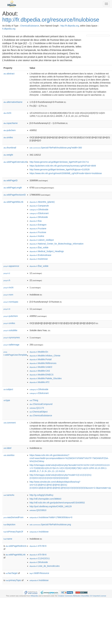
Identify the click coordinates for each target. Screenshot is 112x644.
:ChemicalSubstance (41, 415)
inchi (7, 113)
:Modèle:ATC (40, 382)
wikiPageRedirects (16, 546)
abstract (9, 74)
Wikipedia (34, 596)
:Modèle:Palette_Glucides (46, 378)
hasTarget (12, 573)
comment (10, 423)
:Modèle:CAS (40, 371)
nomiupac (11, 302)
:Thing (34, 400)
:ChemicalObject (39, 412)
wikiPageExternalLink (15, 162)
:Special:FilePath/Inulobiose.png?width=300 (56, 148)
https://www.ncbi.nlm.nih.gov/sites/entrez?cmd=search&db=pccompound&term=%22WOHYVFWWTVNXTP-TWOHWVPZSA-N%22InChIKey (69, 458)
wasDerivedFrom (14, 517)
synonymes (12, 338)
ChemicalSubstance (30, 26)
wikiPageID (11, 180)
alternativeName (13, 102)
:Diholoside (39, 209)
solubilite (10, 330)
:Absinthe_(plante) (42, 202)
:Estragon (38, 225)
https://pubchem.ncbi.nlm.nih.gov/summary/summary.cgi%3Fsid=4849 (63, 166)
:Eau (36, 221)
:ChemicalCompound (41, 404)
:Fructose (38, 232)
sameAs (9, 495)
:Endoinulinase (40, 255)
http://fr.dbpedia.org (70, 26)
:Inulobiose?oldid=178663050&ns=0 (51, 517)
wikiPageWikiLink (13, 202)
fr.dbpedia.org (9, 29)
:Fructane (38, 229)
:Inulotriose (39, 259)
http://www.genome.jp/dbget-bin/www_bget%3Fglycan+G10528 (60, 170)
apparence (11, 266)
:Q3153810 (38, 510)
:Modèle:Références (43, 363)
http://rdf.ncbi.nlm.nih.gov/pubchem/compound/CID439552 (57, 503)
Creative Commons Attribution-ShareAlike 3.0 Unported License (82, 596)
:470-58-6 (38, 546)
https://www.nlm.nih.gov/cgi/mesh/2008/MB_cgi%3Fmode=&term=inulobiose (66, 173)
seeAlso (9, 455)
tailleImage (11, 345)
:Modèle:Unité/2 (41, 367)
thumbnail (10, 148)
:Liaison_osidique (42, 240)
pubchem (10, 130)
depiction (9, 525)
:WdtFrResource (39, 573)
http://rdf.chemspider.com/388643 (45, 499)
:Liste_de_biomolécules (45, 566)
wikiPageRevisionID (15, 195)
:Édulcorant (39, 213)
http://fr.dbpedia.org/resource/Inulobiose (51, 20)
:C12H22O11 (40, 558)
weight (8, 155)
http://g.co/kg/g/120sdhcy (42, 495)
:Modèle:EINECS (42, 375)
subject (8, 389)
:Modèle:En (39, 352)
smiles (8, 137)
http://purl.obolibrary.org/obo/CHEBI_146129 (51, 506)
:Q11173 (37, 408)
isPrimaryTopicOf (13, 532)
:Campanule (39, 206)
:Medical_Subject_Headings (47, 251)
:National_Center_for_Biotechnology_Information (57, 244)
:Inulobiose (39, 532)
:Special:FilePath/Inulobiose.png (50, 525)
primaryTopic (13, 580)
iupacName (11, 123)
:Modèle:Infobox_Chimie (45, 356)
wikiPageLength (13, 188)
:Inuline (37, 236)
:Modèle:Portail (41, 359)
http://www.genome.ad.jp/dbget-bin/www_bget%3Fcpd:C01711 (59, 162)
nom (8, 295)
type (7, 400)
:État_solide (39, 248)
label (7, 448)
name (8, 539)
